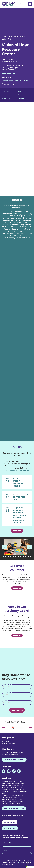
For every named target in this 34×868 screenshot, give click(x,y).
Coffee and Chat (19, 498)
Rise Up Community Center (11, 803)
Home (4, 37)
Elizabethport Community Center (13, 784)
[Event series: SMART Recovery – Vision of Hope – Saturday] (28, 478)
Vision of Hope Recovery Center (13, 801)
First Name (8, 684)
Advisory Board (8, 98)
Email (6, 700)
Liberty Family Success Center (12, 787)
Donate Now (10, 822)
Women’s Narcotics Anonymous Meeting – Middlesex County (19, 516)
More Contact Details (14, 760)
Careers (4, 862)
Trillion (12, 864)
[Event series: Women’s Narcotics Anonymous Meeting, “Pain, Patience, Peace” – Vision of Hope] (28, 508)
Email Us (17, 588)
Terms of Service (25, 862)
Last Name (7, 692)
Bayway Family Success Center (12, 782)
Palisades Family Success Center (13, 789)
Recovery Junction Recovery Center (14, 795)
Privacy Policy (13, 862)
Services (21, 91)
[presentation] (3, 727)
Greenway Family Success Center (13, 785)
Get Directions (8, 74)
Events (4, 95)
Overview (5, 91)
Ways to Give (10, 828)
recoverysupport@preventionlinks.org (17, 470)
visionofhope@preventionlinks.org (15, 80)
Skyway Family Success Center (12, 799)
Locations (6, 39)
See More (17, 531)
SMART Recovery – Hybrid (19, 483)
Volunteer (22, 95)
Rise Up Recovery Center (10, 797)
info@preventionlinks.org (10, 755)
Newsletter (22, 98)
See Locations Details (14, 808)
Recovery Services (16, 37)
